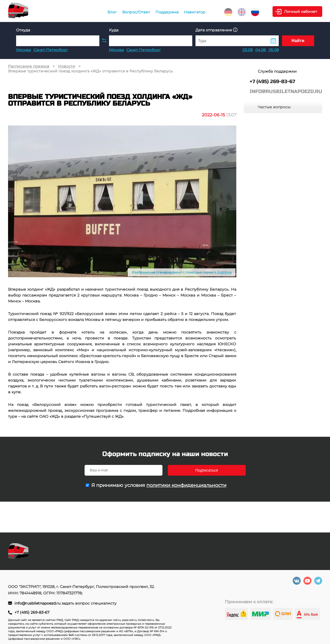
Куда (114, 30)
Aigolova (224, 272)
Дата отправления (216, 30)
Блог (112, 12)
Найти (298, 41)
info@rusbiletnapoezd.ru (38, 603)
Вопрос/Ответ (136, 12)
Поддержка (167, 12)
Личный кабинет (301, 12)
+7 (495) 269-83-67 (32, 612)
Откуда (23, 30)
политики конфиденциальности (186, 485)
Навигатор (195, 12)
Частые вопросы (274, 107)
